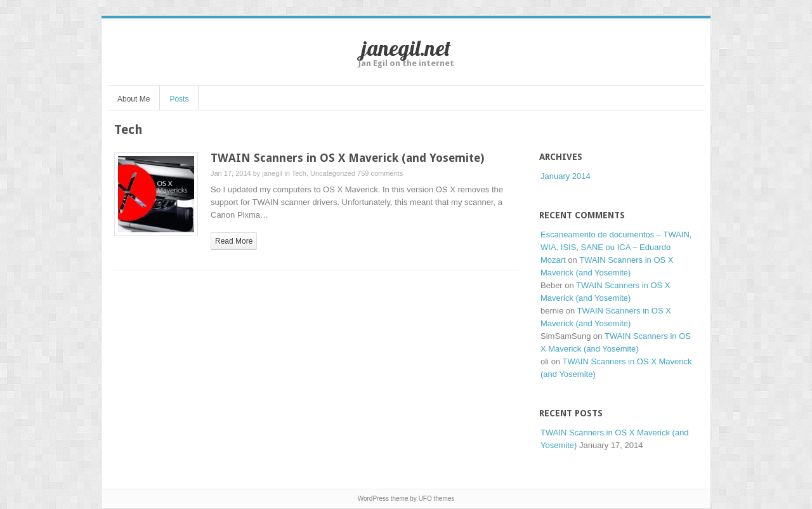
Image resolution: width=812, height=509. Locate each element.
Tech (299, 173)
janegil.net (406, 48)
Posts (179, 99)
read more (234, 241)
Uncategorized (333, 173)
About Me (134, 99)
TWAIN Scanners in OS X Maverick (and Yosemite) (347, 158)
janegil (272, 173)
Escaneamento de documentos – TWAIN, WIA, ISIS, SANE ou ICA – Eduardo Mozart (616, 247)
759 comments (380, 173)
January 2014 (566, 176)
